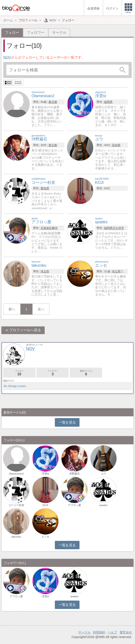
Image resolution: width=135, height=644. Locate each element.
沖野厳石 (74, 474)
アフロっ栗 (74, 505)
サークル (59, 33)
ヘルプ (112, 632)
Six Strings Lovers (15, 386)
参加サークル (86, 373)
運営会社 (126, 632)
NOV (7, 57)
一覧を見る (67, 422)
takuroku (16, 537)
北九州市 (118, 228)
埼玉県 (45, 271)
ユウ (104, 474)
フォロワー (36, 33)
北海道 (45, 228)
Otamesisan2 (16, 474)
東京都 (53, 102)
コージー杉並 (16, 505)
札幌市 (53, 228)
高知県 (116, 145)
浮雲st (45, 474)
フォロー (19, 373)
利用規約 (99, 632)
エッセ (45, 537)
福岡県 (108, 102)
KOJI (45, 505)
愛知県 (45, 188)
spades (103, 505)
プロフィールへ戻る (25, 330)
